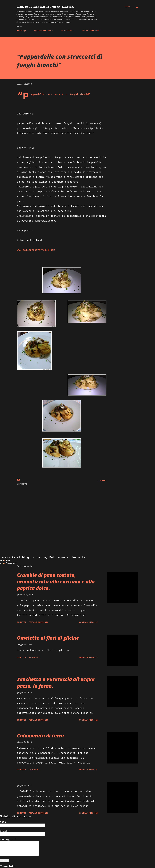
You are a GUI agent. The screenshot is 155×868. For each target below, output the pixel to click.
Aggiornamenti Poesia (44, 30)
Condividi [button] (102, 480)
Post (7, 561)
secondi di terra (68, 30)
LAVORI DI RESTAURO (91, 30)
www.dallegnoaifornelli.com (36, 250)
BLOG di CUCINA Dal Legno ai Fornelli (45, 7)
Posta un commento (39, 622)
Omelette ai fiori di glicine (48, 638)
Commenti (10, 563)
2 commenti (34, 657)
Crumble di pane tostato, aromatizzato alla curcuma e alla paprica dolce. (56, 582)
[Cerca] (128, 7)
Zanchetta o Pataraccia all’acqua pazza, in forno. (56, 682)
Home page (21, 30)
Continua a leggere (88, 622)
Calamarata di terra (40, 736)
